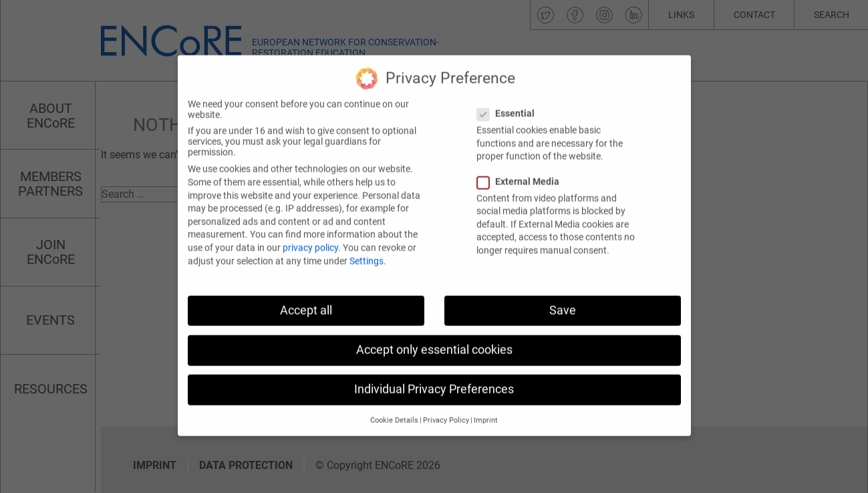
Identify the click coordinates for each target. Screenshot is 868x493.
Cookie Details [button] (394, 412)
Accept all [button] (306, 302)
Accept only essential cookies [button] (434, 341)
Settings (367, 253)
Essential (510, 105)
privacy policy (310, 239)
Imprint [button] (486, 412)
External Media (522, 173)
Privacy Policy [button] (446, 412)
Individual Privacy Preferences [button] (434, 381)
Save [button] (563, 302)
